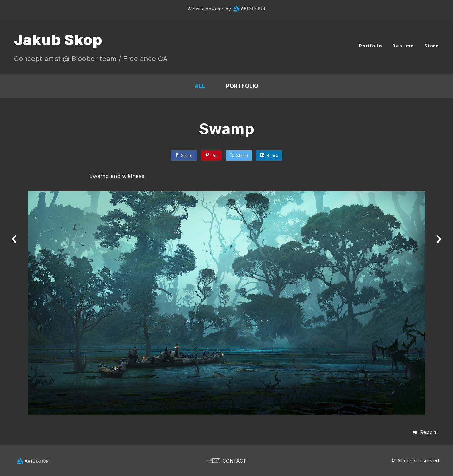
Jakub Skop (58, 40)
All (200, 86)
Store (432, 46)
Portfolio (370, 46)
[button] (424, 432)
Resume (403, 46)
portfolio (242, 86)
